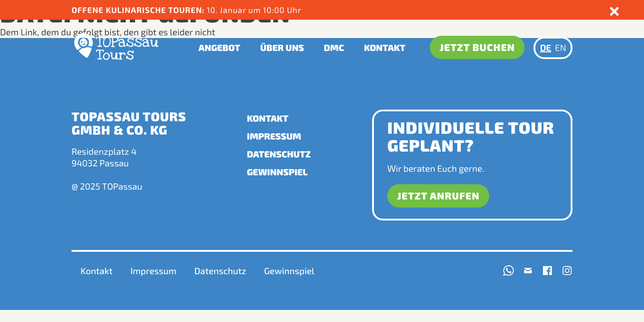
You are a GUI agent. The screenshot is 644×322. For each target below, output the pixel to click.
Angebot (219, 48)
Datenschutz (279, 154)
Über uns (282, 48)
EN (561, 48)
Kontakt (385, 48)
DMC (334, 48)
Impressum (274, 136)
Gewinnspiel (277, 172)
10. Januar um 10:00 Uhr (187, 10)
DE (545, 48)
